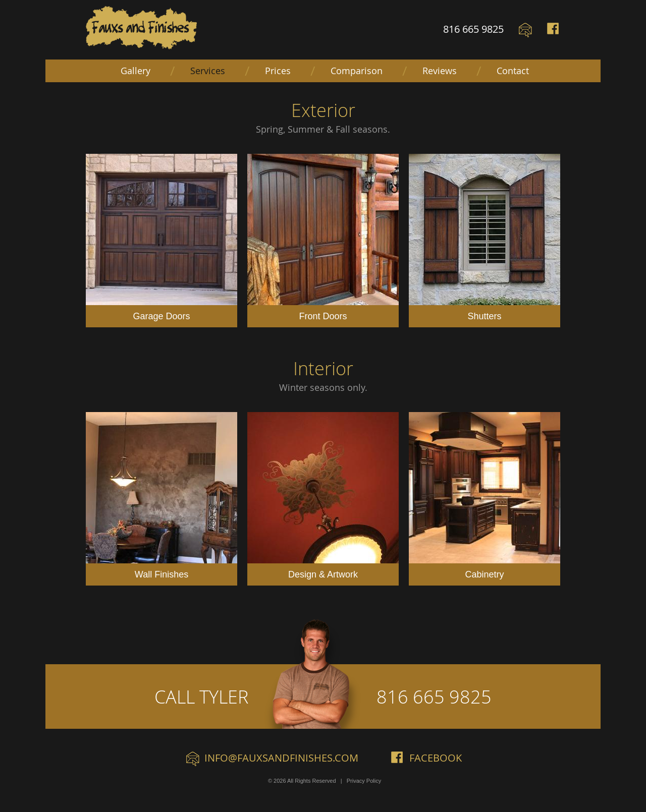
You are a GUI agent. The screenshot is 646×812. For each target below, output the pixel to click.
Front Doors (323, 238)
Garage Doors (161, 238)
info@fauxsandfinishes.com (281, 758)
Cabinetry (484, 496)
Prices (278, 71)
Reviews (440, 71)
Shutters (484, 238)
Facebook (554, 30)
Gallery (136, 71)
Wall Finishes (161, 496)
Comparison (357, 71)
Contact (513, 71)
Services (208, 71)
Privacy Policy (364, 781)
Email (525, 30)
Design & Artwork (323, 496)
